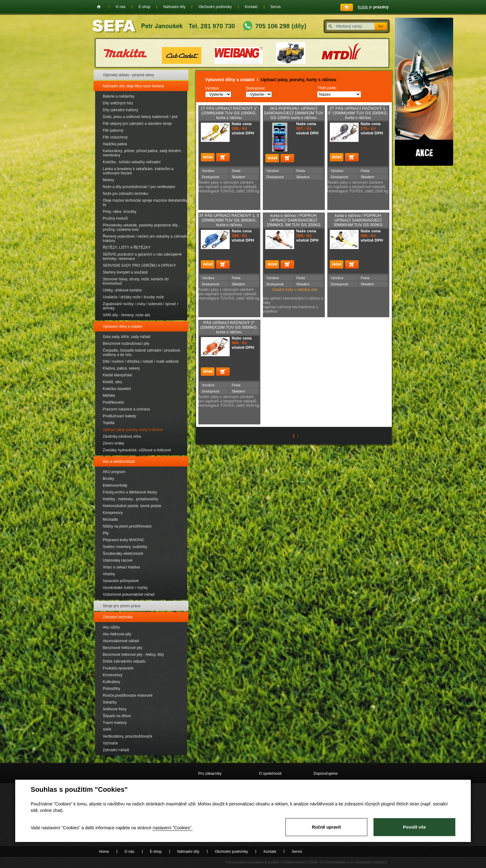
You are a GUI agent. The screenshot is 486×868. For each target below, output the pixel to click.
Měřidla (109, 396)
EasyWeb (272, 862)
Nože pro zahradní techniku (126, 194)
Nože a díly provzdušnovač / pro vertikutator (139, 187)
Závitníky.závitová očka (122, 436)
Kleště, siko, (113, 382)
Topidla (109, 423)
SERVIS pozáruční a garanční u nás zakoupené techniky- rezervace (142, 256)
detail (208, 157)
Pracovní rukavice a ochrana (126, 409)
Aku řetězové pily (117, 634)
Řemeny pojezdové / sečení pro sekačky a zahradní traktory (146, 239)
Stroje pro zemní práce (122, 606)
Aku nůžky (111, 627)
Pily (106, 533)
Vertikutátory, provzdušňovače (128, 736)
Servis (276, 7)
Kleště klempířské (118, 375)
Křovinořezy (113, 675)
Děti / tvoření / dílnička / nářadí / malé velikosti (141, 362)
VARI (107, 730)
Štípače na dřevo (117, 716)
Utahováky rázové (118, 560)
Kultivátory (112, 682)
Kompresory (113, 513)
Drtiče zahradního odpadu (124, 661)
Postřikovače (114, 402)
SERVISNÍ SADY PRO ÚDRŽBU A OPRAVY (140, 265)
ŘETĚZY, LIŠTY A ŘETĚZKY (127, 248)
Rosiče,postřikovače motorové (128, 695)
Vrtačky (109, 574)
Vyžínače (110, 743)
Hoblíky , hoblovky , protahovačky (131, 499)
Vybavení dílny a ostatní (123, 327)
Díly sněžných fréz (118, 103)
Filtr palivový (113, 130)
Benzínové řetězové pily (123, 648)
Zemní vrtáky (114, 443)
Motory (109, 180)
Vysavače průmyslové (121, 581)
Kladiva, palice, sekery (121, 368)
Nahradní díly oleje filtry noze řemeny (134, 86)
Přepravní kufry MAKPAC (124, 540)
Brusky (109, 479)
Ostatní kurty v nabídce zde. (291, 290)
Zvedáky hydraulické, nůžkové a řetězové (137, 450)
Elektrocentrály (115, 485)
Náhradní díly (174, 7)
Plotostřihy (112, 689)
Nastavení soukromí (372, 862)
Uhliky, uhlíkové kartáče (122, 290)
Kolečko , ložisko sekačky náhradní (132, 162)
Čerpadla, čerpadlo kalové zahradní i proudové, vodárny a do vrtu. (142, 353)
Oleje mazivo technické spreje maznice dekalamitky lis (145, 203)
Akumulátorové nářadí (121, 641)
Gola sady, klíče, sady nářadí (127, 337)
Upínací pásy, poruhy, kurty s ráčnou (133, 430)
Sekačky (110, 702)
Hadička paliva (115, 144)
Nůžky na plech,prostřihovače (127, 526)
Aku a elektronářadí (119, 462)
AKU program (114, 472)
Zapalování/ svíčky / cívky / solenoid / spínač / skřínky (141, 306)
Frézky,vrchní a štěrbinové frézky (130, 492)
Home (99, 7)
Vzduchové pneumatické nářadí (129, 594)
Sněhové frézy (115, 709)
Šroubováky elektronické (123, 554)
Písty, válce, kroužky (120, 212)
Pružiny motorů (115, 218)
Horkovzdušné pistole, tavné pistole (132, 506)
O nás (121, 7)
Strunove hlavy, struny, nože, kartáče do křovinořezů (136, 281)
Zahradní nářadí (116, 750)
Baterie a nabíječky (119, 96)
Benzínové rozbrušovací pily (126, 344)
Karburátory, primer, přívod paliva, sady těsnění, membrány (142, 153)
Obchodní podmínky (215, 7)
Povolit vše (414, 827)
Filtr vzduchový (115, 137)
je (373, 7)
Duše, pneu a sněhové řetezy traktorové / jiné (140, 117)
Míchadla (110, 519)
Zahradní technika (118, 617)
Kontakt (251, 7)
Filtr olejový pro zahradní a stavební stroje (137, 124)
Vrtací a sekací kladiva (122, 567)
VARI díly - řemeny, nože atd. (127, 315)
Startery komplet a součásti (125, 272)
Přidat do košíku (223, 157)
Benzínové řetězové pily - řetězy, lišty (133, 655)
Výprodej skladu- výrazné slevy (128, 75)
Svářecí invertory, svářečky (125, 547)
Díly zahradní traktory (121, 110)
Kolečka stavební (117, 389)
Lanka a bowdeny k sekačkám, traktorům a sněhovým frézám (138, 171)
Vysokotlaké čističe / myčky (125, 588)
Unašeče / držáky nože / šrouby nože (133, 297)
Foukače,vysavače (118, 668)
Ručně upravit (326, 827)
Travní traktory (115, 723)
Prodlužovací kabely (119, 416)
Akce (424, 92)
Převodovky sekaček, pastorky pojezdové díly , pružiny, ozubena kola (141, 227)
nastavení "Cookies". (172, 828)
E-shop (144, 7)
